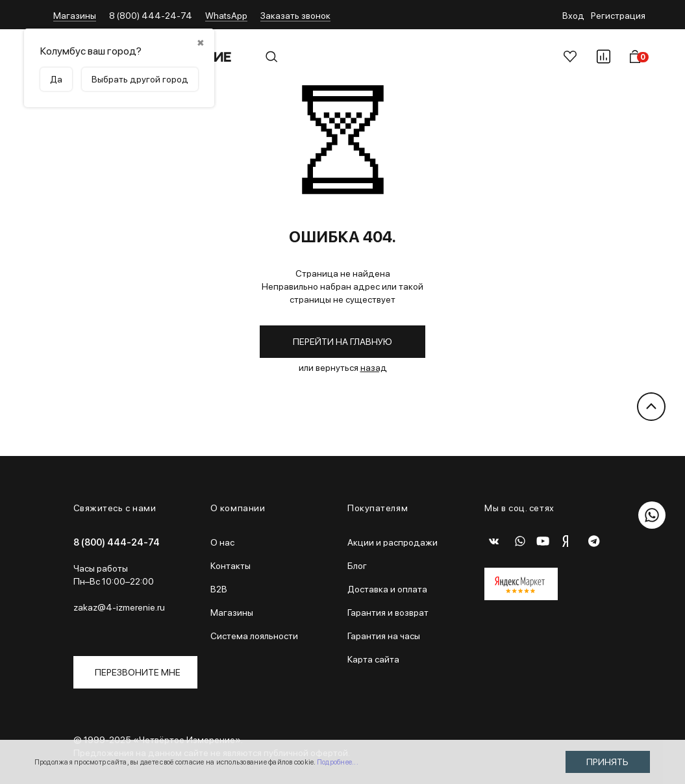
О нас (222, 542)
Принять (607, 762)
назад (374, 368)
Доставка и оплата (387, 589)
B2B (219, 589)
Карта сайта (373, 659)
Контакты (230, 566)
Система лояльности (254, 636)
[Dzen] (572, 541)
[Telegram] (598, 541)
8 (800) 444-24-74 (151, 16)
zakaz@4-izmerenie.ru (119, 607)
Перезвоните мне (138, 672)
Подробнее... (338, 762)
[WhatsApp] (520, 541)
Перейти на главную (342, 342)
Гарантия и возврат (388, 613)
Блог (357, 566)
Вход (573, 16)
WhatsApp (226, 16)
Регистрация (618, 16)
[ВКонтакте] (494, 541)
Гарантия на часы (384, 636)
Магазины (75, 16)
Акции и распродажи (392, 542)
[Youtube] (546, 541)
